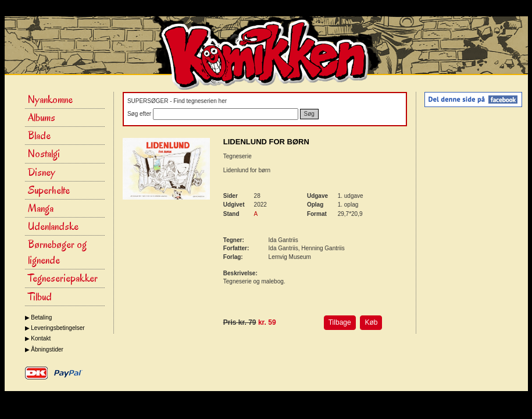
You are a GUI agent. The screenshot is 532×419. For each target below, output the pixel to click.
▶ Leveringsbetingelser (55, 328)
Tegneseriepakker (63, 278)
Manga (41, 208)
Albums (42, 118)
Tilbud (40, 297)
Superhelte (49, 190)
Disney (42, 172)
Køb (371, 322)
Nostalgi (44, 154)
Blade (39, 136)
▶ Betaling (39, 317)
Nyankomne (50, 100)
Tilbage (340, 322)
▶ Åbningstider (44, 349)
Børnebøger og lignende (57, 252)
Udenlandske (53, 226)
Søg (309, 114)
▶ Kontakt (38, 338)
